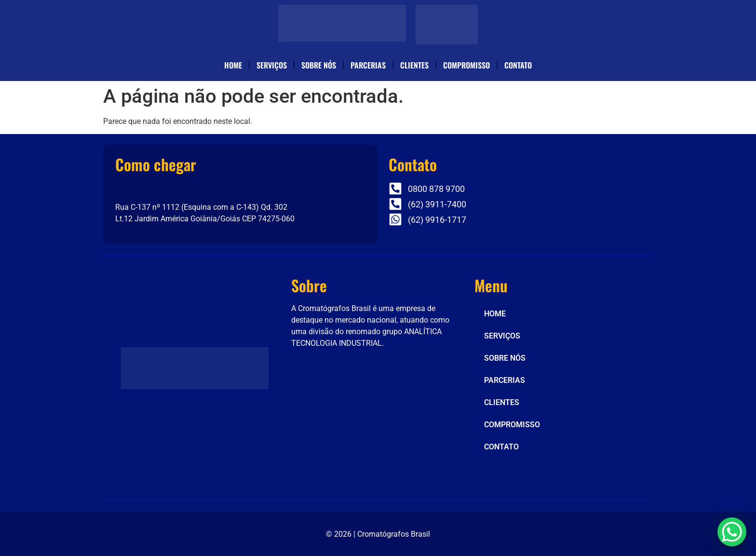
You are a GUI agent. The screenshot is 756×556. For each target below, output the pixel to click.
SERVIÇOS (272, 65)
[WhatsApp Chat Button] (732, 532)
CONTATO (518, 65)
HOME (233, 65)
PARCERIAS (368, 65)
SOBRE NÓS (319, 65)
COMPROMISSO (466, 65)
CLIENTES (414, 65)
